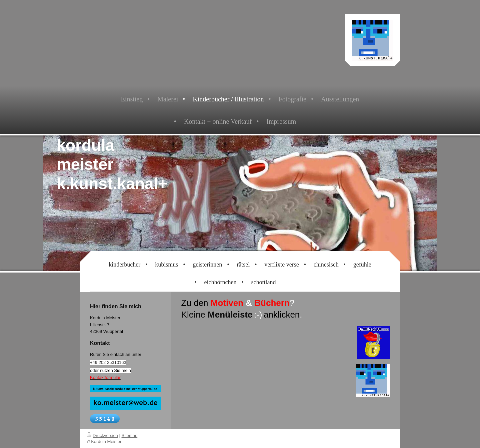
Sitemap (130, 435)
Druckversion (102, 435)
